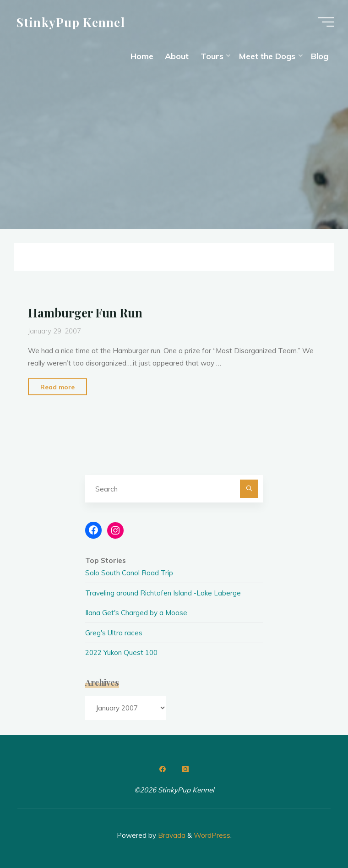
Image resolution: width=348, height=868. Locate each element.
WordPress (212, 835)
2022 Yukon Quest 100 (121, 652)
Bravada (171, 835)
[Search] (249, 489)
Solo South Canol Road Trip (129, 573)
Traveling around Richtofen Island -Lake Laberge (163, 593)
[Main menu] (326, 22)
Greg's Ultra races (114, 633)
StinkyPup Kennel (71, 22)
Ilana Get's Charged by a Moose (136, 613)
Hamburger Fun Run (85, 312)
